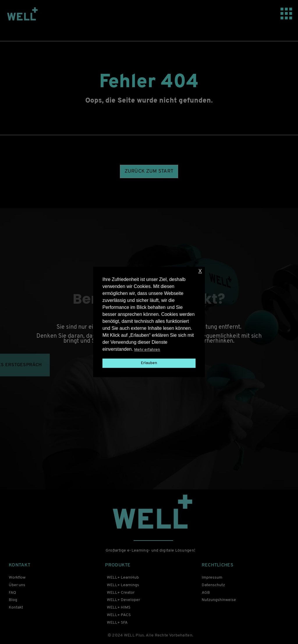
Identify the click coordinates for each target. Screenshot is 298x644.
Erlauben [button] (149, 363)
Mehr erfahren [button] (147, 350)
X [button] (200, 271)
